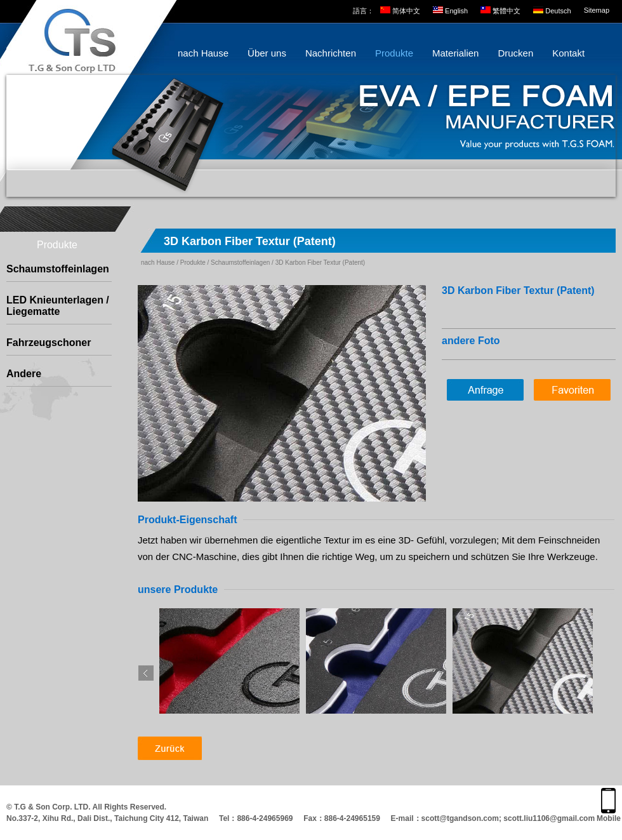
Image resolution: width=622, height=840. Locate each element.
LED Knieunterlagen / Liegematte (58, 306)
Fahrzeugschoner (49, 343)
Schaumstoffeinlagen (58, 269)
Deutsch (558, 11)
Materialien (455, 53)
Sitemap (597, 10)
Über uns (267, 53)
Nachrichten (331, 53)
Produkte (394, 53)
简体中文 (406, 11)
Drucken (515, 53)
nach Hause (203, 53)
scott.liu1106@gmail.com (549, 818)
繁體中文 (506, 11)
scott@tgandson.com (460, 818)
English (456, 11)
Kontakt (568, 53)
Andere (24, 374)
